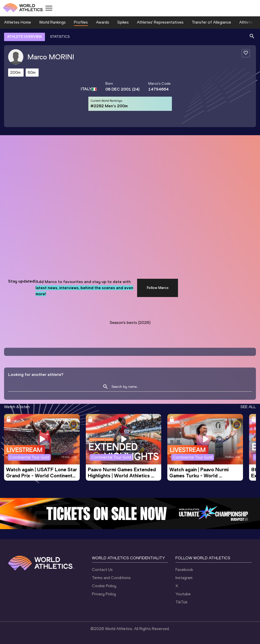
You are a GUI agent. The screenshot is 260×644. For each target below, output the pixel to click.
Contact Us (102, 570)
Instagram (184, 578)
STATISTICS (60, 37)
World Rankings (52, 22)
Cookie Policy (104, 586)
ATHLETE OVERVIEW (25, 37)
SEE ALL (248, 407)
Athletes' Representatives (160, 22)
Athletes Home (18, 22)
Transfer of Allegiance (211, 22)
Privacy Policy (104, 594)
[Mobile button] (49, 8)
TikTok (181, 602)
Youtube (183, 594)
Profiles (81, 22)
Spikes (123, 22)
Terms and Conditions (111, 578)
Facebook (184, 570)
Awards (103, 22)
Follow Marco (158, 288)
